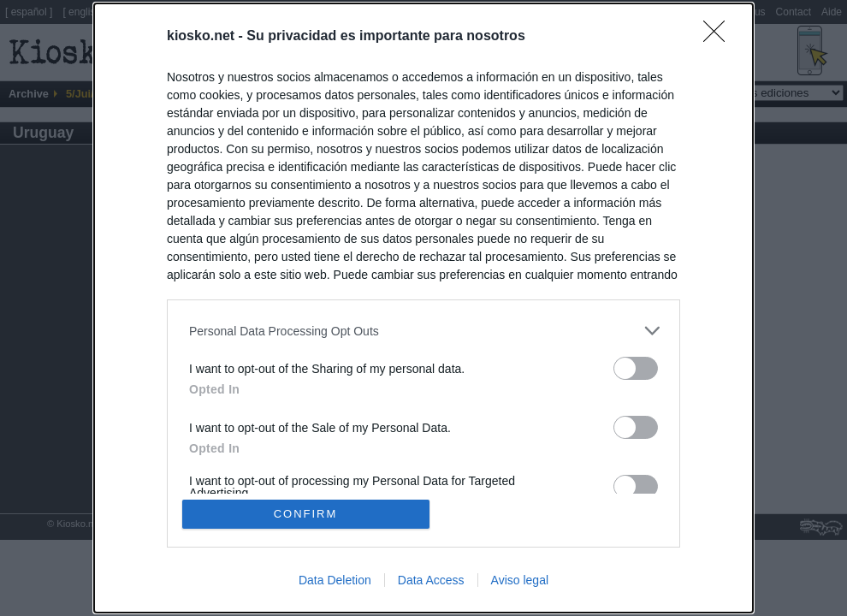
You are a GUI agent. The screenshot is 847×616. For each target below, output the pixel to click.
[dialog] (423, 308)
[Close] (720, 37)
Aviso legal (520, 580)
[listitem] (423, 331)
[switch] (636, 368)
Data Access (431, 580)
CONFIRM (306, 514)
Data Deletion (335, 580)
